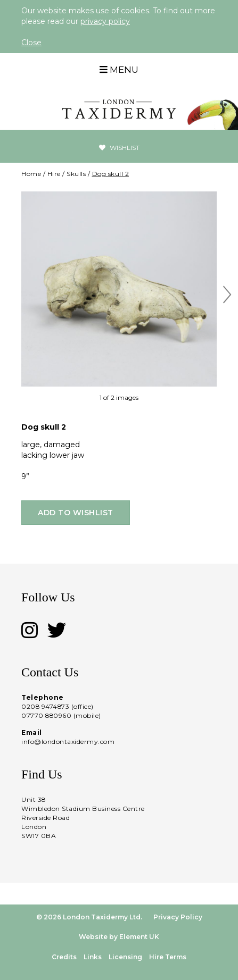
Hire (54, 174)
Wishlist (119, 148)
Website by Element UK (119, 937)
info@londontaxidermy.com (68, 742)
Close (31, 43)
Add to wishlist (76, 513)
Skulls (76, 174)
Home (31, 174)
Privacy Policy (178, 917)
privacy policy (105, 21)
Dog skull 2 (111, 174)
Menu (119, 70)
